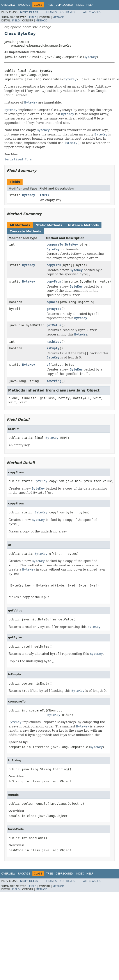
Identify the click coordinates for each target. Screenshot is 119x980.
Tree (49, 5)
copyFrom (54, 265)
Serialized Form (18, 159)
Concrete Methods (25, 231)
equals (52, 302)
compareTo (55, 244)
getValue (54, 325)
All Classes (92, 12)
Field (33, 18)
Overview (8, 5)
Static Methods (49, 225)
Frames (52, 12)
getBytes (54, 309)
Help (90, 5)
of (48, 365)
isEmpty (53, 348)
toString (54, 381)
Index (80, 5)
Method (58, 18)
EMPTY (45, 195)
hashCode (54, 342)
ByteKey (90, 57)
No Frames (67, 12)
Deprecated (64, 5)
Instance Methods (83, 225)
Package (24, 5)
